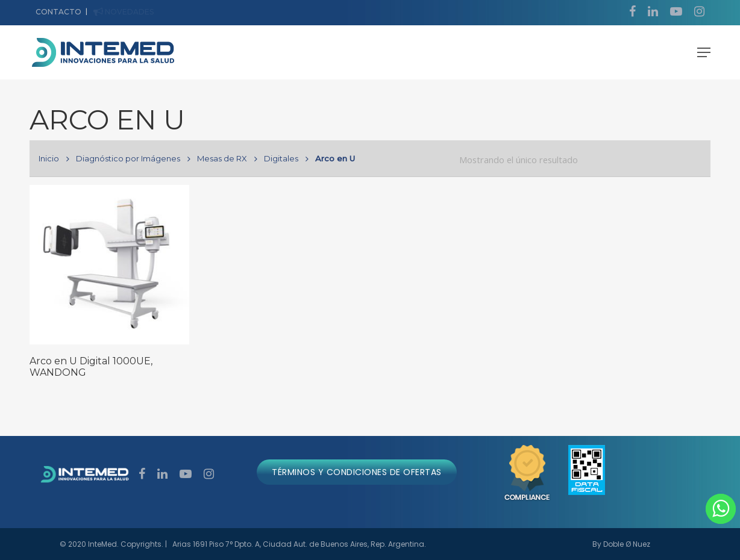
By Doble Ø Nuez (621, 544)
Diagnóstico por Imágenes (128, 158)
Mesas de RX (222, 158)
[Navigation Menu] (704, 52)
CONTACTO (58, 12)
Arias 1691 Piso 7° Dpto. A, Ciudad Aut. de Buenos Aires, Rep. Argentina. (299, 544)
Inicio (49, 158)
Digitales (281, 158)
